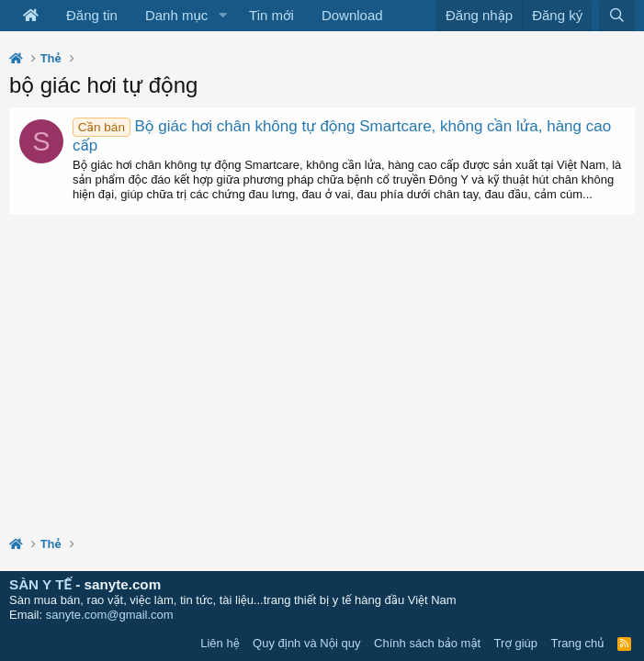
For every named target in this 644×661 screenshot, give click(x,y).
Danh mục (176, 15)
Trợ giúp (516, 643)
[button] (222, 16)
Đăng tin (92, 15)
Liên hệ (220, 643)
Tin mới (271, 15)
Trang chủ (578, 643)
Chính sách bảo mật (427, 643)
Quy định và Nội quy (307, 643)
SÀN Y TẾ (40, 584)
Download (352, 15)
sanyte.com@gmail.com (110, 615)
